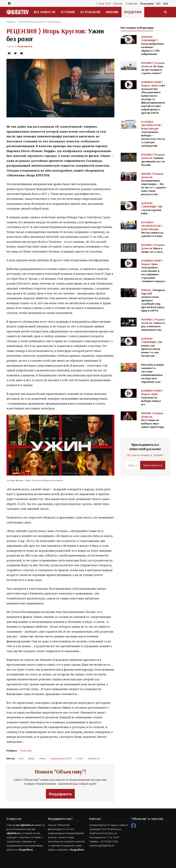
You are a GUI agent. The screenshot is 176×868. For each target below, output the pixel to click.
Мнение (112, 12)
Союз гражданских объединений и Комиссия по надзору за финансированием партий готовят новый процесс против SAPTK (153, 97)
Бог (22, 758)
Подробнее (26, 850)
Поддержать (60, 794)
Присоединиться (153, 465)
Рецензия (11, 22)
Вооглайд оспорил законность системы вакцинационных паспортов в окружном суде (153, 373)
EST (159, 3)
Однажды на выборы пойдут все (152, 397)
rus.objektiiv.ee (25, 825)
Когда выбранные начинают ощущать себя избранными (153, 45)
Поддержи (147, 3)
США (80, 758)
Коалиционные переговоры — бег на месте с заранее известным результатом (154, 184)
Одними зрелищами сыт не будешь (153, 160)
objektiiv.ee (14, 833)
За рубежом (90, 12)
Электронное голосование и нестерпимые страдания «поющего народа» (153, 271)
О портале (132, 3)
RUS (166, 3)
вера (32, 758)
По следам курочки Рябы (152, 208)
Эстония (68, 12)
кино (43, 758)
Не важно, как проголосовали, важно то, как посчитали (152, 347)
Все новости (45, 12)
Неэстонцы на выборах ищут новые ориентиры (153, 420)
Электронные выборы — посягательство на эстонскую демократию (153, 134)
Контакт (118, 3)
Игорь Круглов (25, 46)
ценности (94, 758)
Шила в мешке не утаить (153, 248)
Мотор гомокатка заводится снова (152, 229)
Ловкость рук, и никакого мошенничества (153, 325)
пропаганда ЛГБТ (62, 758)
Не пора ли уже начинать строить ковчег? (153, 68)
